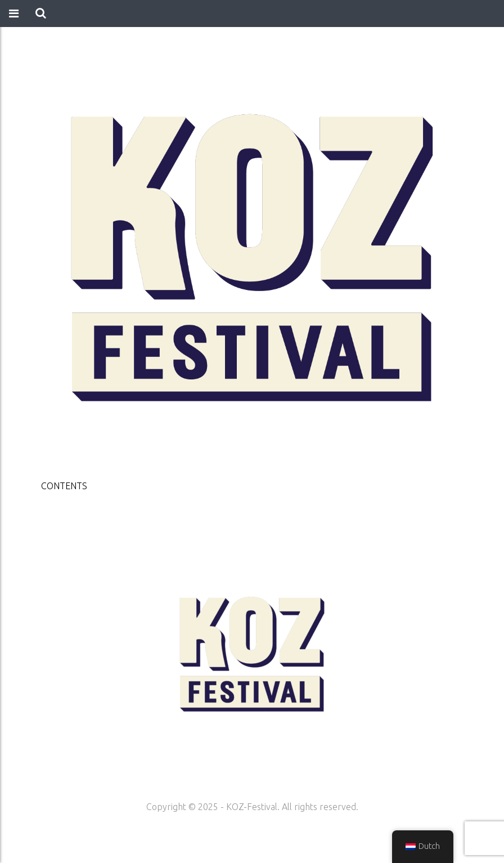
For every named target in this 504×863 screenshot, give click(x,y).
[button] (41, 14)
